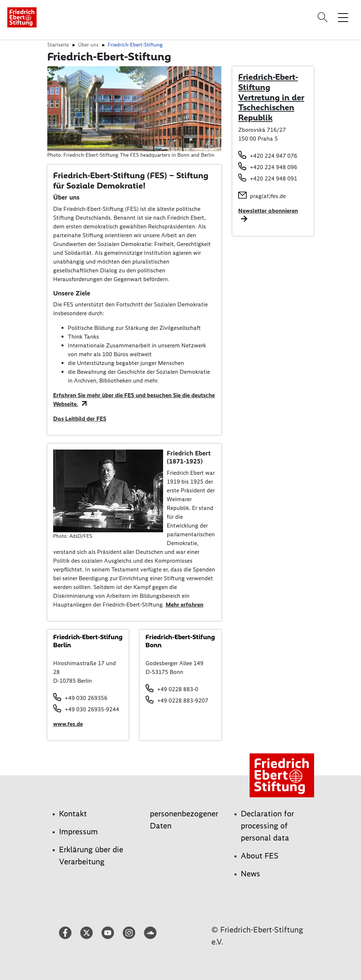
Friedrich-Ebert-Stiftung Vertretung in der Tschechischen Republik (271, 97)
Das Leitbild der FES (80, 419)
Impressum (78, 832)
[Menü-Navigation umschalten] (343, 17)
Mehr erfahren (185, 605)
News (251, 874)
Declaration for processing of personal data (267, 826)
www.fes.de (68, 724)
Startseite (58, 45)
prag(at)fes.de (268, 196)
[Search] (324, 17)
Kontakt (73, 814)
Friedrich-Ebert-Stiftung (135, 45)
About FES (260, 856)
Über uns (88, 45)
